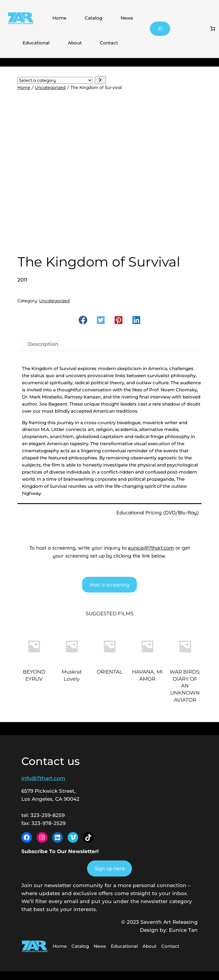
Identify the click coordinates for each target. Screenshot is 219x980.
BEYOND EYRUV (34, 675)
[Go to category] (100, 80)
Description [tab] (43, 344)
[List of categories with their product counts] (55, 80)
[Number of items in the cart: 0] (213, 29)
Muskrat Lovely (72, 675)
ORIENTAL (109, 672)
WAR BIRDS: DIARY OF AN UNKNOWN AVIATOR (185, 686)
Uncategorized (50, 87)
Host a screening (109, 585)
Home (59, 18)
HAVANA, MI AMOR (147, 675)
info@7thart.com (43, 778)
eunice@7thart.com (151, 548)
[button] (83, 320)
